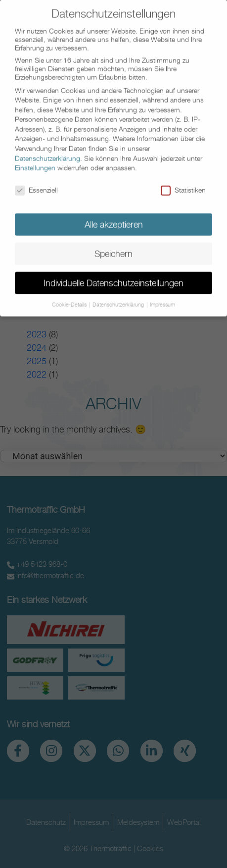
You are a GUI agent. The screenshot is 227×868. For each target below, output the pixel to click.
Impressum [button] (162, 297)
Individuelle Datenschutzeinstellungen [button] (113, 275)
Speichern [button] (113, 246)
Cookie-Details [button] (70, 297)
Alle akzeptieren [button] (114, 217)
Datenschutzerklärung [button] (119, 297)
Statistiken (183, 183)
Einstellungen (35, 160)
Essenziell (36, 183)
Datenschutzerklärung (47, 150)
